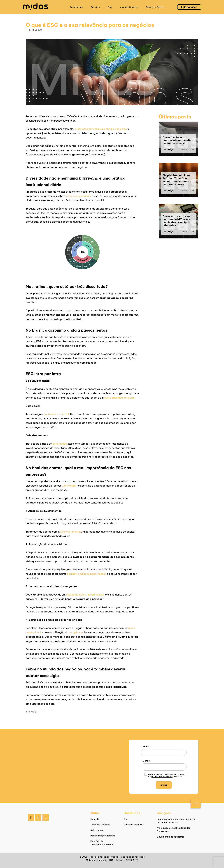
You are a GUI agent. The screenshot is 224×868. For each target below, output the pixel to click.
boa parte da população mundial (87, 574)
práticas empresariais (78, 196)
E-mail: (146, 761)
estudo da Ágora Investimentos (85, 595)
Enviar (164, 785)
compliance (76, 632)
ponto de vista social (56, 414)
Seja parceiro (97, 830)
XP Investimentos (71, 532)
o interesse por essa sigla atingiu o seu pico (101, 129)
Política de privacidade (103, 836)
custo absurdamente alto (119, 398)
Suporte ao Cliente (155, 7)
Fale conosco (189, 7)
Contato (95, 819)
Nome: (146, 746)
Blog (110, 7)
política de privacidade (162, 777)
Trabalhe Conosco (100, 825)
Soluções (95, 7)
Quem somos (76, 7)
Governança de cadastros (170, 837)
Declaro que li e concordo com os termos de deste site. (167, 776)
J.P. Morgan (69, 486)
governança (60, 444)
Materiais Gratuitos (129, 7)
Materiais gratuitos (134, 825)
